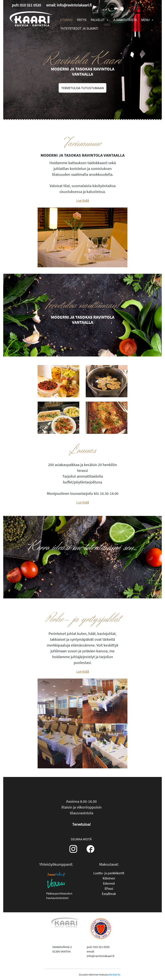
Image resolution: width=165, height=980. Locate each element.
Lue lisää (83, 200)
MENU (147, 20)
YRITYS (82, 20)
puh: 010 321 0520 (26, 5)
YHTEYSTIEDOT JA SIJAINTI (79, 29)
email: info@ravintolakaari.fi (69, 5)
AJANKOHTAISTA (125, 20)
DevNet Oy (115, 975)
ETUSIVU (66, 20)
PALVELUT (100, 20)
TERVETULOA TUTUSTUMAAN (82, 88)
